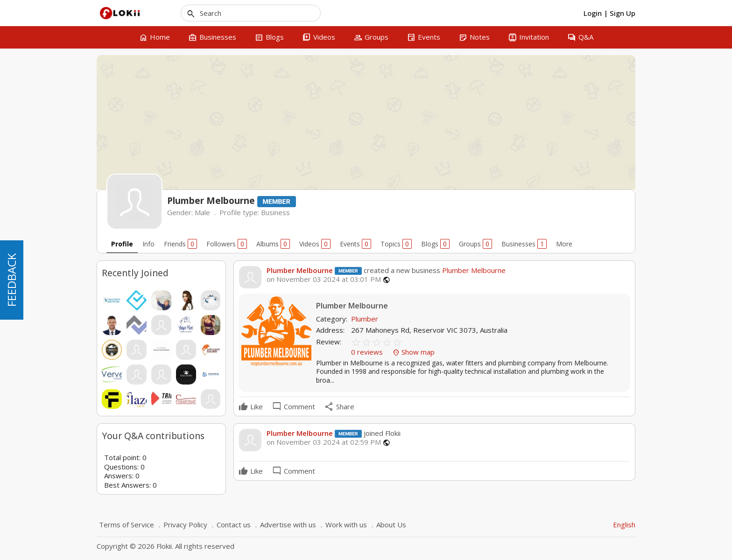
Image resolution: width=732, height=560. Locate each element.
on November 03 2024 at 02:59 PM (324, 442)
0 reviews (368, 352)
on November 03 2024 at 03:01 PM (324, 279)
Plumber (365, 319)
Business (275, 212)
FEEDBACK (11, 280)
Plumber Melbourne (300, 270)
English (624, 525)
